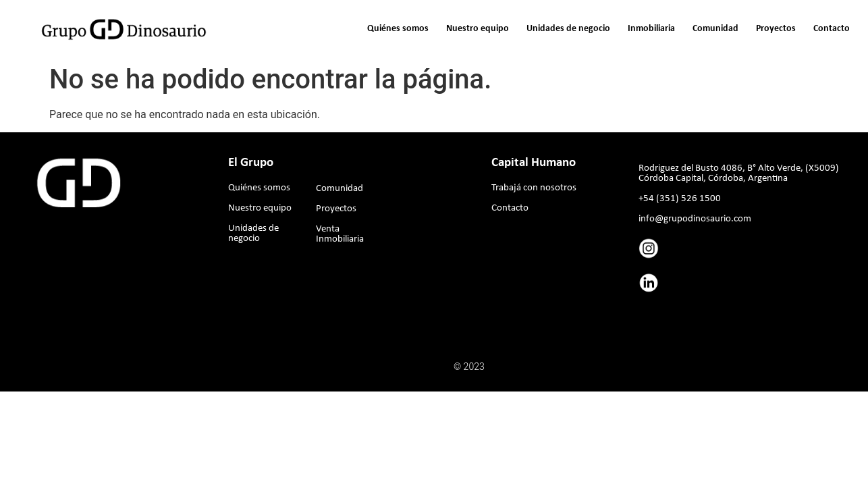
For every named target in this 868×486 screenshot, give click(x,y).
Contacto (832, 29)
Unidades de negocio (568, 29)
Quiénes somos (398, 29)
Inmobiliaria (651, 29)
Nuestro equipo (478, 29)
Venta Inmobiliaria (340, 234)
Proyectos (776, 29)
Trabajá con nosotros (534, 188)
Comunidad (715, 29)
